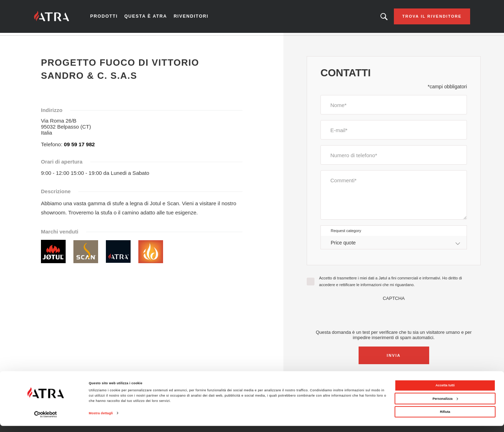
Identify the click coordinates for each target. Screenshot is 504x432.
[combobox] (394, 245)
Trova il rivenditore (424, 18)
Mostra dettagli (101, 419)
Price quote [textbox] (343, 245)
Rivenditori (195, 18)
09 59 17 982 (79, 147)
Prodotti (112, 18)
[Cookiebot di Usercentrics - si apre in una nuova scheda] (46, 420)
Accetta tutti (445, 391)
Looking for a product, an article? (376, 18)
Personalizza (445, 404)
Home (47, 42)
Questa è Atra (152, 18)
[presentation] (394, 317)
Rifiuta (445, 418)
